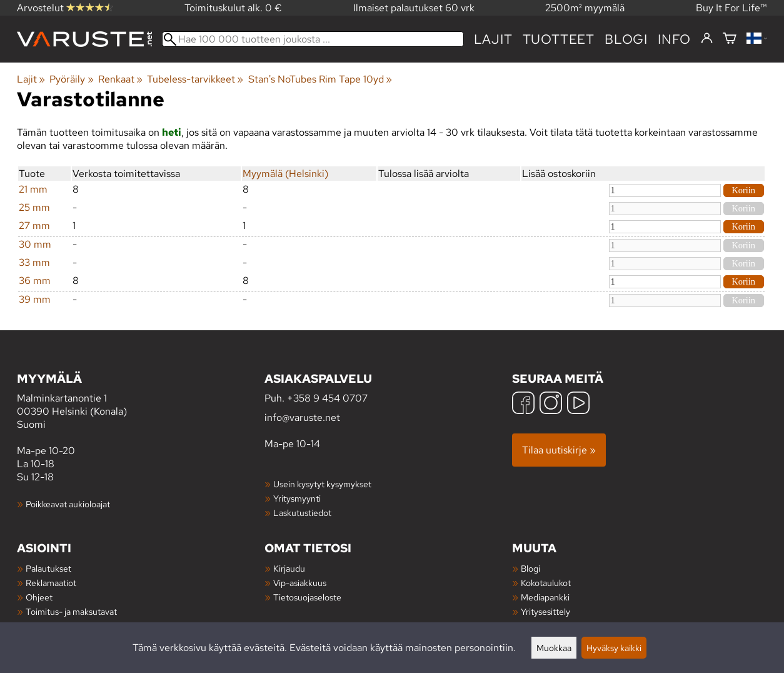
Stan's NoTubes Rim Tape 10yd (320, 79)
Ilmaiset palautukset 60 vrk (414, 8)
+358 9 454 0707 (327, 398)
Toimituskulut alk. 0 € (233, 8)
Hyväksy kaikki (614, 648)
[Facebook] (523, 404)
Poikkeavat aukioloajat (68, 504)
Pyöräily (71, 79)
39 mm (35, 299)
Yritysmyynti (297, 498)
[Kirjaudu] (707, 39)
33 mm (34, 262)
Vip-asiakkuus (300, 583)
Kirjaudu (289, 568)
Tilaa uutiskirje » (559, 450)
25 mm (34, 207)
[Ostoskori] (730, 39)
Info (674, 39)
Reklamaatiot (51, 583)
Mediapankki (545, 597)
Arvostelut (65, 8)
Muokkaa (554, 648)
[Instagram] (551, 404)
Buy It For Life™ (731, 8)
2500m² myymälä (585, 8)
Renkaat (120, 79)
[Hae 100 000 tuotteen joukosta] (313, 39)
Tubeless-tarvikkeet (195, 79)
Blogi (530, 568)
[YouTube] (578, 404)
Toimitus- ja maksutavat (71, 611)
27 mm (34, 225)
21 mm (33, 189)
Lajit (493, 39)
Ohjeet (39, 597)
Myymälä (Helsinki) (285, 174)
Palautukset (48, 568)
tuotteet (559, 39)
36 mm (35, 281)
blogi (626, 39)
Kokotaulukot (546, 583)
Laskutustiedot (302, 513)
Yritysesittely (545, 611)
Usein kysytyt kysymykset (322, 484)
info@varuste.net (302, 417)
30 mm (35, 244)
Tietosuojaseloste (307, 597)
